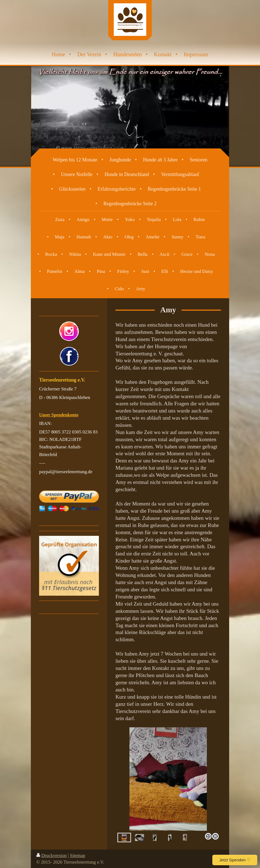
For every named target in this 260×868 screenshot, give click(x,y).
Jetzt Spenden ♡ (235, 860)
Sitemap (78, 855)
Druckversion (52, 855)
